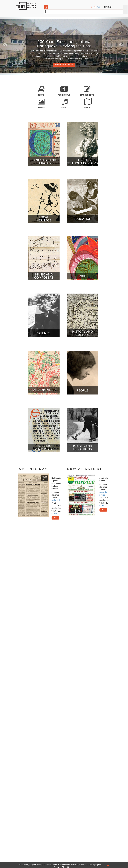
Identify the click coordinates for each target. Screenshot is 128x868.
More (55, 518)
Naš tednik (56, 500)
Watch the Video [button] (64, 65)
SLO (93, 7)
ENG (98, 7)
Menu (108, 7)
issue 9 (54, 514)
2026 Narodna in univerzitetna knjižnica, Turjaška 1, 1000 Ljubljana (73, 865)
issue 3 (102, 506)
